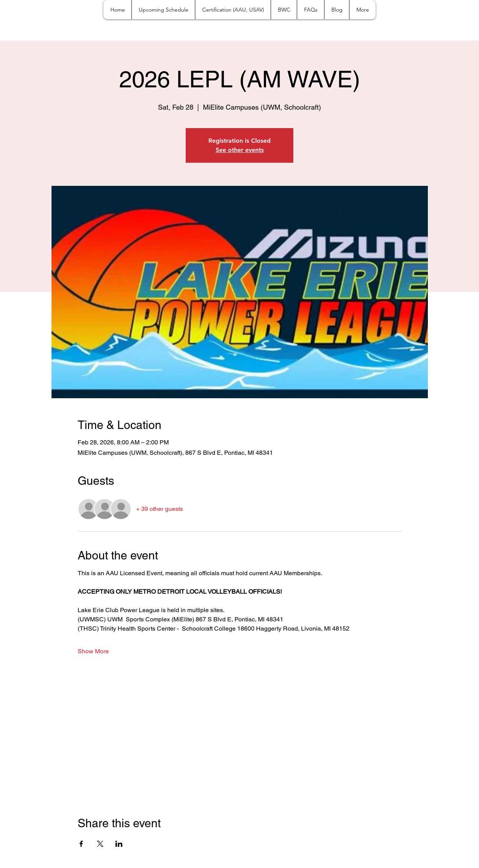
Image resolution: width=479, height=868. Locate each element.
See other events (240, 150)
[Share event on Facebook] (81, 844)
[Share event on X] (100, 844)
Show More (93, 651)
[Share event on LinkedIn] (119, 844)
